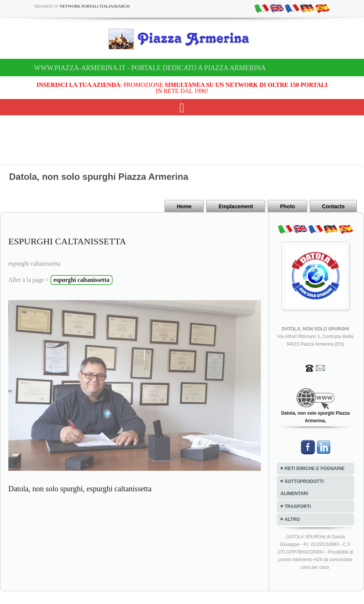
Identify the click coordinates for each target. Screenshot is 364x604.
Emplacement (236, 206)
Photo (287, 206)
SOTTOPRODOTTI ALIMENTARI (302, 488)
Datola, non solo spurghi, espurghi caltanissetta (80, 489)
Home (184, 206)
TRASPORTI (298, 506)
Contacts (333, 206)
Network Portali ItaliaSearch (95, 6)
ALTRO (292, 519)
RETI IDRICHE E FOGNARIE (315, 469)
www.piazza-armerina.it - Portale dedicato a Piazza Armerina (150, 68)
